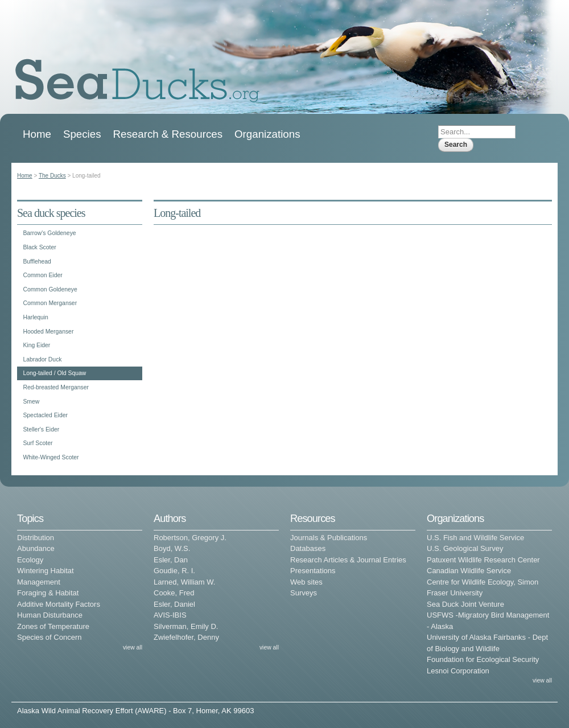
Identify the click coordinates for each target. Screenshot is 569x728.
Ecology (30, 560)
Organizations (267, 134)
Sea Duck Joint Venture (465, 604)
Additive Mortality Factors (59, 604)
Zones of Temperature (53, 626)
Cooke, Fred (174, 593)
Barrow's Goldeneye (49, 233)
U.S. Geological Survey (465, 548)
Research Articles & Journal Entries (348, 560)
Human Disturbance (50, 615)
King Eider (36, 345)
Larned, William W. (184, 582)
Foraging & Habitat (48, 593)
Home (37, 134)
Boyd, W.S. (172, 548)
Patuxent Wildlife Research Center (483, 560)
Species (82, 134)
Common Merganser (50, 303)
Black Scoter (39, 247)
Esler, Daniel (174, 604)
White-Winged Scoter (51, 457)
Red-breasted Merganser (56, 387)
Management (39, 582)
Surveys (304, 593)
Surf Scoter (38, 443)
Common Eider (42, 275)
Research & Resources (168, 134)
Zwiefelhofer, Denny (186, 637)
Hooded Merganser (48, 332)
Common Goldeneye (50, 289)
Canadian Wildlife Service (469, 571)
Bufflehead (37, 262)
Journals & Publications (329, 538)
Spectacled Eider (45, 415)
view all (133, 647)
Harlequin (35, 317)
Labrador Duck (42, 359)
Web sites (306, 582)
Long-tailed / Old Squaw (54, 373)
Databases (308, 548)
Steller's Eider (41, 429)
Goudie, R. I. (174, 571)
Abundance (36, 548)
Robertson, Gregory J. (190, 538)
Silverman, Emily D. (186, 626)
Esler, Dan (171, 560)
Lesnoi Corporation (458, 671)
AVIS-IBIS (170, 615)
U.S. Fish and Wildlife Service (475, 538)
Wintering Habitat (46, 571)
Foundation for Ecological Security (483, 659)
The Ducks (52, 176)
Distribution (36, 538)
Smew (31, 402)
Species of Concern (49, 637)
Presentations (313, 571)
